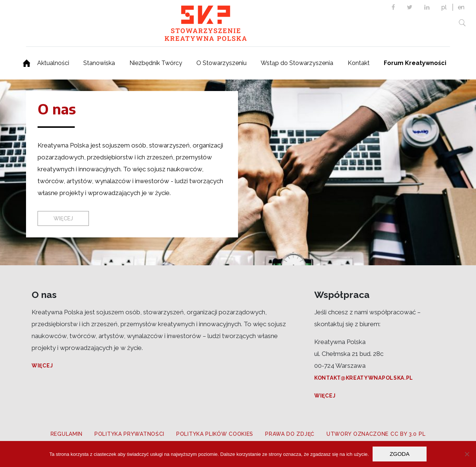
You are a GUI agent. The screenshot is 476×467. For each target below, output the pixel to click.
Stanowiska (99, 63)
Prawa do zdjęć (290, 434)
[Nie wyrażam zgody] (467, 454)
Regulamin (67, 434)
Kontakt (359, 63)
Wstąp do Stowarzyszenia (297, 63)
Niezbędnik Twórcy (156, 63)
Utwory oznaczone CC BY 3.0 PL (376, 434)
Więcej (42, 366)
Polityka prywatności (129, 434)
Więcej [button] (63, 218)
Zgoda (400, 454)
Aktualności (53, 63)
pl (444, 7)
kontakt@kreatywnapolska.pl (364, 378)
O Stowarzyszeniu (221, 63)
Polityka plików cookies (215, 434)
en (461, 7)
